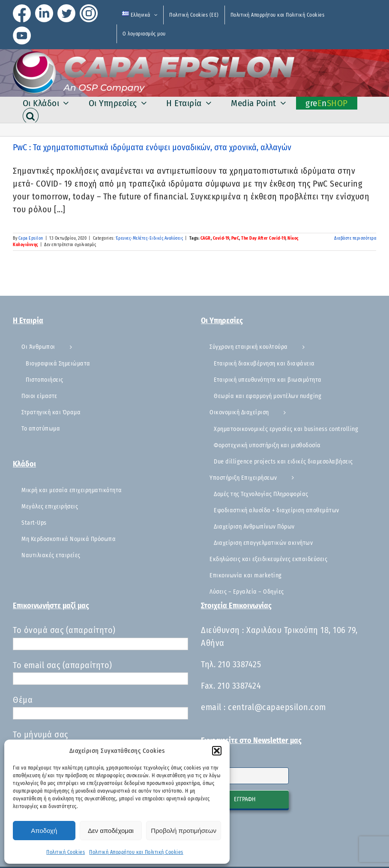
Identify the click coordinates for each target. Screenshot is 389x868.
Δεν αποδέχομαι (111, 831)
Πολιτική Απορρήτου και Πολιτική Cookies (136, 852)
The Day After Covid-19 (263, 238)
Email (209, 762)
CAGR (206, 238)
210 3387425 (240, 664)
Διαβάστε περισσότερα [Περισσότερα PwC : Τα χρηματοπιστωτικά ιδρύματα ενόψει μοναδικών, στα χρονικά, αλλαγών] (355, 238)
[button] (217, 751)
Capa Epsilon (31, 238)
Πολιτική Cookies (66, 852)
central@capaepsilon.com (277, 707)
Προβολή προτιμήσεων (184, 831)
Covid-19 (221, 238)
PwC (235, 238)
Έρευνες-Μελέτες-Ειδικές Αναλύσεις (150, 238)
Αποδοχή (44, 831)
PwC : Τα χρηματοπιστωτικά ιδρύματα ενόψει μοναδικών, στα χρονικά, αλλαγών (152, 147)
